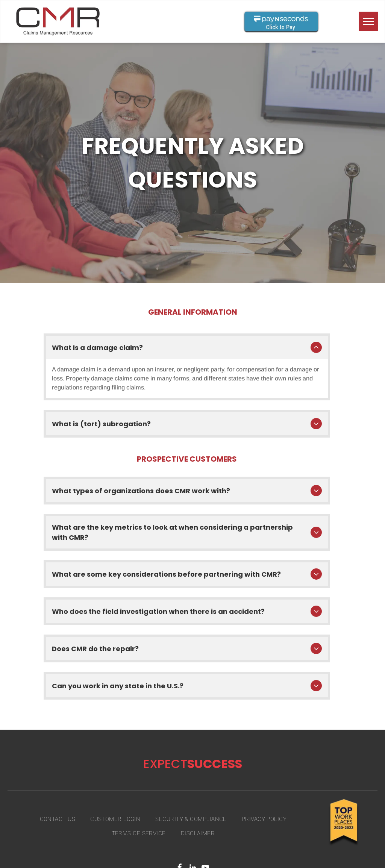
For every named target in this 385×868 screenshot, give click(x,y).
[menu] (368, 21)
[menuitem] (58, 809)
